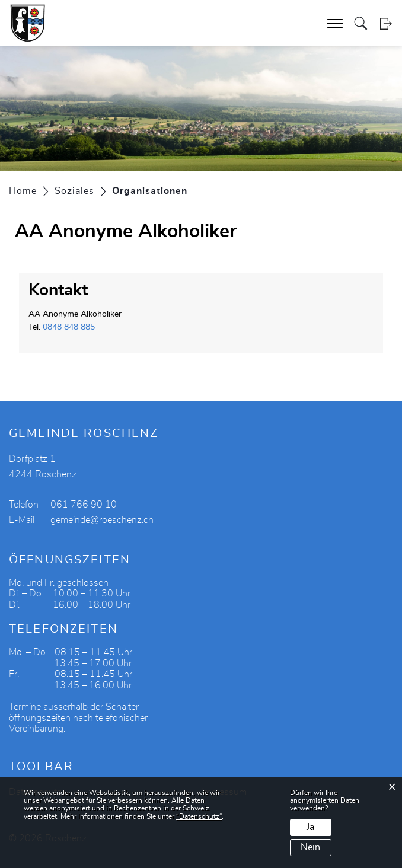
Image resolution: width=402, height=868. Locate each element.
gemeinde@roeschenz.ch (102, 520)
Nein (310, 847)
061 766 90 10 (84, 505)
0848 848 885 (69, 327)
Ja (310, 827)
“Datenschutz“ (199, 816)
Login (386, 23)
